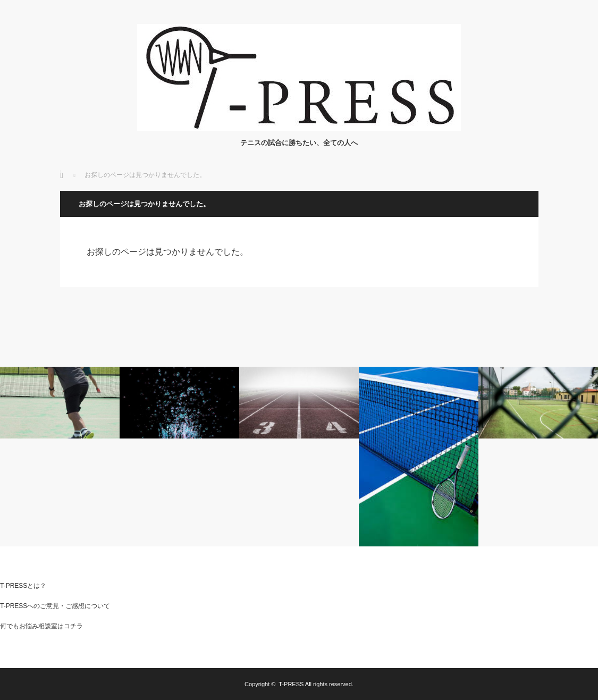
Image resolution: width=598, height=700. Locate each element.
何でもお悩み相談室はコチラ (41, 626)
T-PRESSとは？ (23, 586)
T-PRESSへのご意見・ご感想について (55, 606)
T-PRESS (291, 684)
